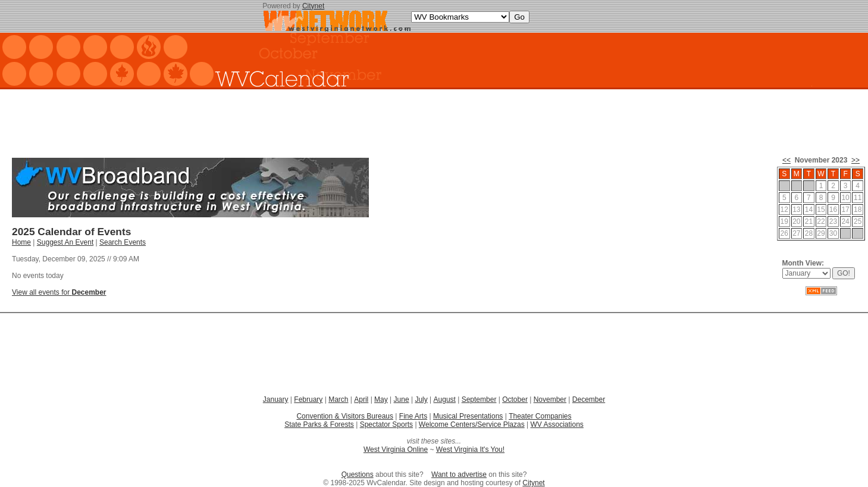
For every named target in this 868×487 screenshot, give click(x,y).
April (361, 399)
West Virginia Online (396, 449)
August (445, 399)
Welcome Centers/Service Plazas (472, 424)
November (550, 399)
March (338, 399)
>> (856, 160)
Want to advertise (459, 474)
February (308, 399)
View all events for (59, 292)
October (515, 399)
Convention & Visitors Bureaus (345, 416)
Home (21, 242)
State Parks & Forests (319, 424)
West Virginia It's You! (470, 449)
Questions (358, 474)
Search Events (123, 242)
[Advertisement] (434, 119)
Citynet (313, 6)
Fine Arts (413, 416)
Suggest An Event (65, 242)
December (589, 399)
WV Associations (557, 424)
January (276, 399)
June (402, 399)
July (421, 399)
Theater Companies (540, 416)
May (381, 399)
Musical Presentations (468, 416)
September (479, 399)
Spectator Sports (386, 424)
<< (786, 160)
